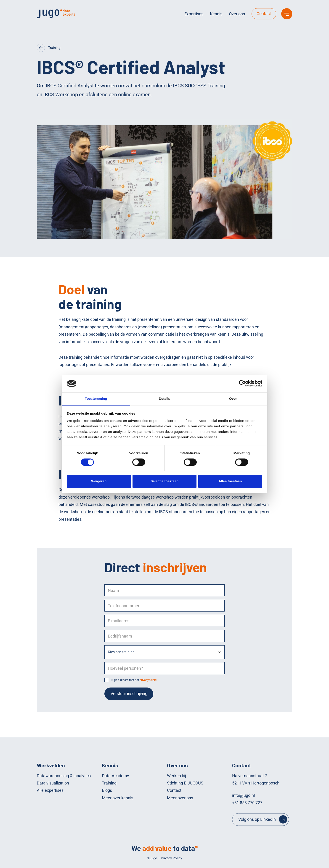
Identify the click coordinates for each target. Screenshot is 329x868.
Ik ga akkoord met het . (134, 680)
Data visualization (53, 783)
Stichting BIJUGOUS (185, 783)
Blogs (107, 790)
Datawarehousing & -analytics (64, 776)
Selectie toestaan (165, 481)
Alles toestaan (230, 481)
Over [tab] (233, 399)
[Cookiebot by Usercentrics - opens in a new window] (242, 384)
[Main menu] (287, 14)
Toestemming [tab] (96, 399)
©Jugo (152, 858)
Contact (264, 14)
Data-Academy (115, 776)
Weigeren (99, 481)
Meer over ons (180, 798)
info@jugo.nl (243, 795)
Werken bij (176, 776)
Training (54, 48)
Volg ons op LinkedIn (257, 819)
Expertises (194, 14)
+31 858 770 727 (247, 803)
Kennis (216, 14)
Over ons (237, 14)
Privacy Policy (171, 858)
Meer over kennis (118, 798)
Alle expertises (50, 790)
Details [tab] (164, 399)
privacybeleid (148, 680)
